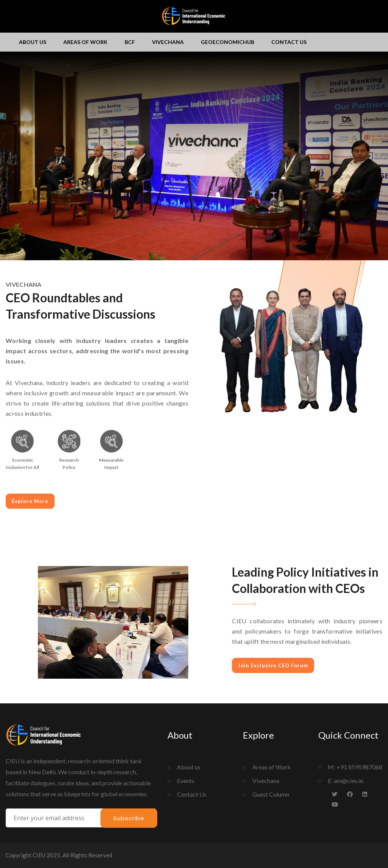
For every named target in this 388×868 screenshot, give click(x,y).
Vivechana (168, 42)
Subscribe (129, 818)
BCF (130, 42)
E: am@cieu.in (346, 781)
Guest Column (271, 794)
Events (186, 781)
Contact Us (289, 42)
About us (33, 42)
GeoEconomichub (228, 42)
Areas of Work (85, 42)
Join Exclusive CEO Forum (273, 665)
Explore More (30, 501)
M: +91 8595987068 (355, 767)
